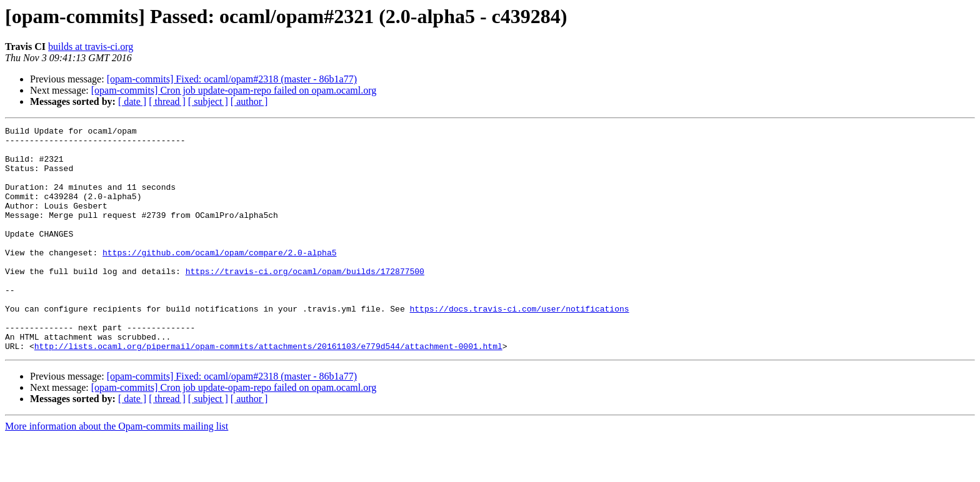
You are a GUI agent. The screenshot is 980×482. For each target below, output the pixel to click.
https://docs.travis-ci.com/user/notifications (519, 346)
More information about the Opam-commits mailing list (117, 471)
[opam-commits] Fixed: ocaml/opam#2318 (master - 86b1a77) (232, 79)
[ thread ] (167, 101)
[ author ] (249, 101)
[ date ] (132, 101)
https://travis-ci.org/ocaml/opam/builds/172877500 (305, 301)
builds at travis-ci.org (91, 47)
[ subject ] (208, 101)
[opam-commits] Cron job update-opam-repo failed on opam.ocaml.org (234, 90)
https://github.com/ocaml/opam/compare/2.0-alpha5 (219, 278)
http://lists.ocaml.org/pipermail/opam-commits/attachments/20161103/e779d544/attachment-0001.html (268, 391)
